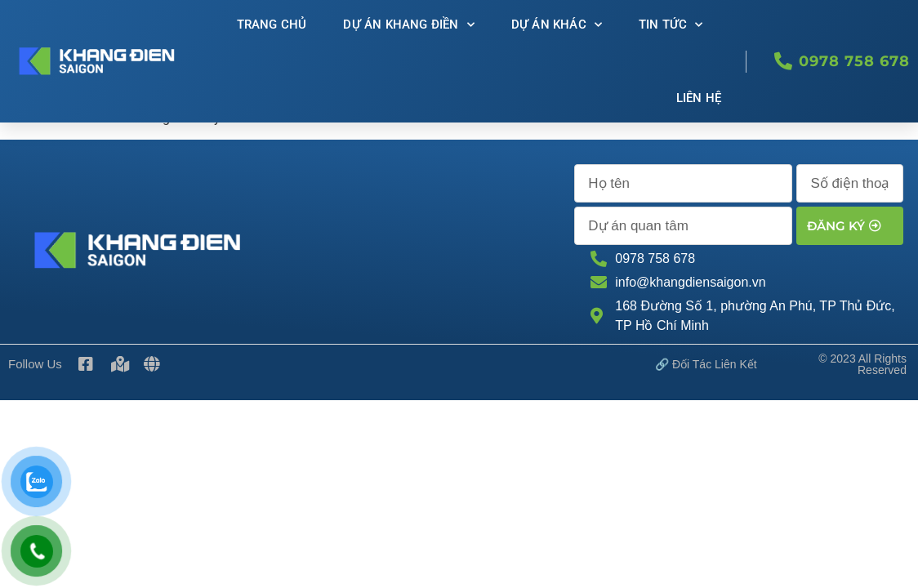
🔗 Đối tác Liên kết (706, 314)
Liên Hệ (699, 98)
